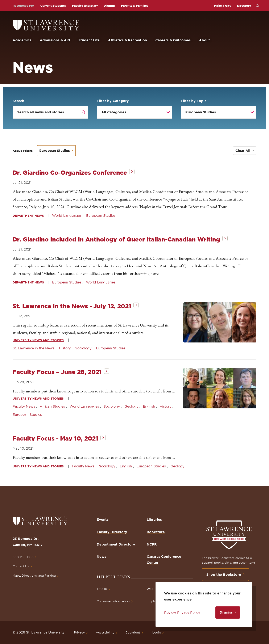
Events (103, 519)
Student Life (89, 40)
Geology (131, 406)
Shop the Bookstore (224, 574)
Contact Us (21, 566)
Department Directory (116, 544)
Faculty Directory (112, 532)
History (65, 348)
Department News (28, 216)
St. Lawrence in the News (34, 348)
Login (157, 632)
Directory (244, 6)
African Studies (52, 406)
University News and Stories (38, 340)
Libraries (154, 519)
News (101, 556)
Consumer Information (113, 601)
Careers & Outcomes (173, 40)
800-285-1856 (23, 557)
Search (18, 101)
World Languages (67, 215)
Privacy (79, 632)
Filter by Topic (194, 101)
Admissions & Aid (55, 40)
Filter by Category (113, 101)
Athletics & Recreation (127, 40)
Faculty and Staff (85, 6)
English (149, 406)
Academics (22, 40)
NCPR (152, 544)
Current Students (53, 6)
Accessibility (105, 632)
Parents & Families (135, 6)
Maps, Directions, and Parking (34, 576)
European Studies (101, 215)
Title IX (102, 589)
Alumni (109, 6)
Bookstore (156, 532)
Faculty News (24, 406)
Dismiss (226, 612)
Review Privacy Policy (182, 613)
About (204, 40)
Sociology (83, 348)
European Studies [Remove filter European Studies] (55, 151)
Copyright (133, 632)
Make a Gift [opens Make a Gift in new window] (222, 6)
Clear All (243, 151)
